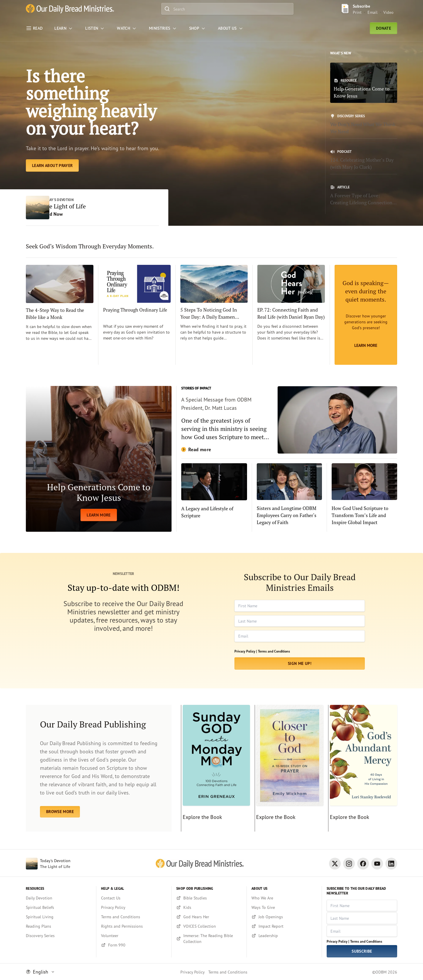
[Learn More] (366, 316)
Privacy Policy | (246, 652)
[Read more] (289, 421)
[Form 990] (134, 945)
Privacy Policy (193, 972)
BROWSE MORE (60, 812)
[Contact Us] (134, 898)
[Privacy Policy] (134, 907)
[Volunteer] (134, 936)
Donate (383, 28)
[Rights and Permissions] (134, 926)
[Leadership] (284, 936)
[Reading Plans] (59, 926)
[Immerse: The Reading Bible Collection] (209, 939)
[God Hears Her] (209, 917)
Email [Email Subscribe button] (372, 12)
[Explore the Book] (215, 769)
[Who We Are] (284, 898)
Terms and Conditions (274, 652)
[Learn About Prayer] (52, 166)
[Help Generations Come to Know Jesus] (364, 83)
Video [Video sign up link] (388, 12)
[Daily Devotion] (59, 898)
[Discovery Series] (59, 936)
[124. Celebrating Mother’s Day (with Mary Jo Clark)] (364, 160)
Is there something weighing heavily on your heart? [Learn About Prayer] (92, 102)
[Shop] (198, 28)
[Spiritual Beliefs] (59, 907)
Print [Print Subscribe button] (357, 12)
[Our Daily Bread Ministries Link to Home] (70, 9)
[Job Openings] (284, 917)
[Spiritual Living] (59, 917)
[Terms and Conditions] (134, 917)
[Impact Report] (284, 926)
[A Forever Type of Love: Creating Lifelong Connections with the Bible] (364, 195)
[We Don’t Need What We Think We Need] (364, 124)
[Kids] (209, 907)
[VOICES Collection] (209, 926)
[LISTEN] (95, 28)
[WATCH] (127, 28)
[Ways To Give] (284, 907)
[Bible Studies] (209, 898)
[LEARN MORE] (99, 460)
